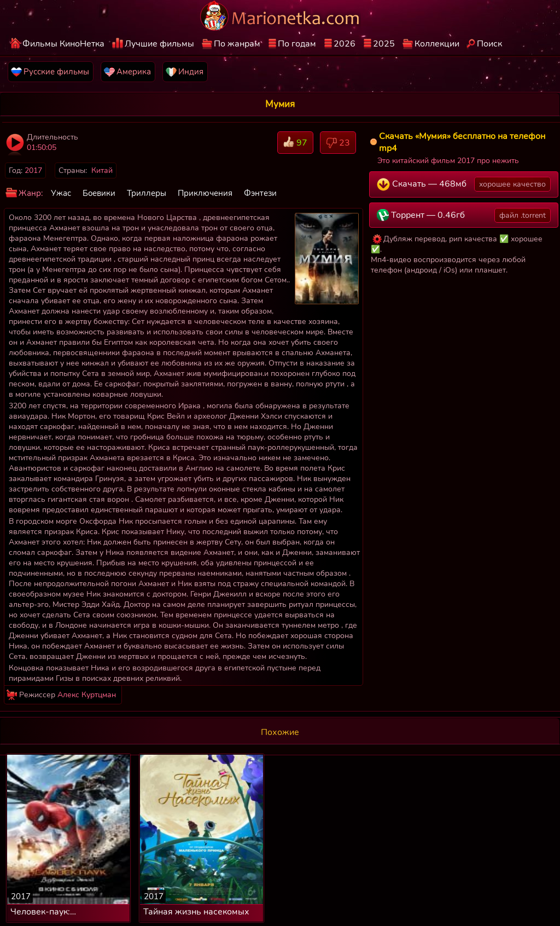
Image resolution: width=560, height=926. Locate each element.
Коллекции (437, 44)
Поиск (489, 44)
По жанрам (237, 44)
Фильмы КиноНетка (63, 44)
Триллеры (147, 193)
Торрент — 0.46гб (464, 215)
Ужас (61, 193)
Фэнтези (260, 193)
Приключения (205, 193)
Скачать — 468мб (464, 184)
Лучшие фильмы (159, 44)
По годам (297, 44)
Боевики (99, 193)
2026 (345, 44)
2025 (384, 44)
